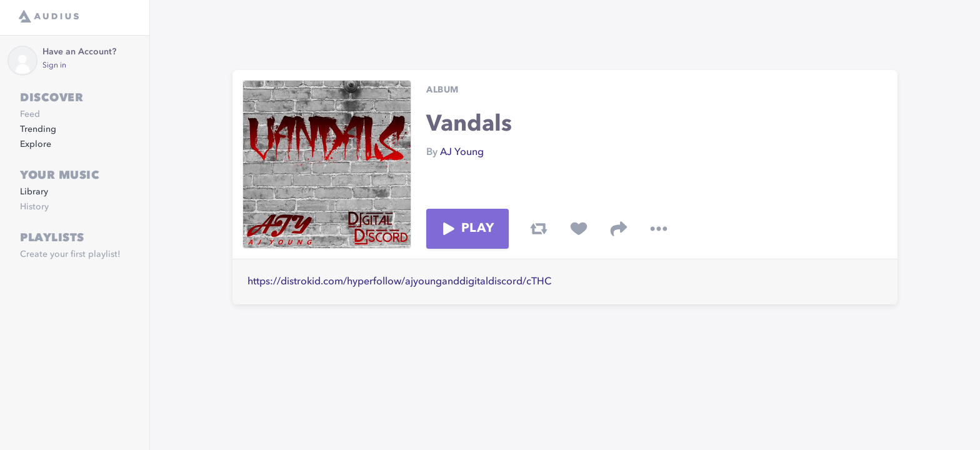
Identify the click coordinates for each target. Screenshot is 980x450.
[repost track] (539, 229)
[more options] (659, 229)
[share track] (619, 229)
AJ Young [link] (462, 152)
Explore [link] (36, 144)
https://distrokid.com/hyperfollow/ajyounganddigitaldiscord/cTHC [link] (399, 282)
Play (467, 229)
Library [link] (34, 192)
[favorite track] (579, 229)
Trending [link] (38, 129)
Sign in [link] (54, 66)
